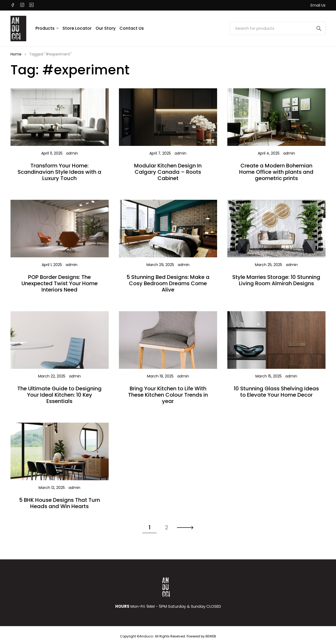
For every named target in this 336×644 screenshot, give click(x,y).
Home (16, 54)
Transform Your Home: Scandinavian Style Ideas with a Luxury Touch (59, 172)
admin (72, 153)
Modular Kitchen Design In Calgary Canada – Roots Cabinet (168, 172)
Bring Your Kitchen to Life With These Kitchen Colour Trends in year (168, 395)
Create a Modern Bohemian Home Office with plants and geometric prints (276, 172)
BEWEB (211, 636)
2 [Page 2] (167, 527)
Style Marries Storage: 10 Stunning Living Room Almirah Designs (276, 280)
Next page (185, 528)
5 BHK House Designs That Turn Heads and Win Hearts (60, 503)
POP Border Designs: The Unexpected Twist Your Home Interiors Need (60, 283)
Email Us (318, 5)
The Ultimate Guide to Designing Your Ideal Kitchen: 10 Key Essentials (59, 395)
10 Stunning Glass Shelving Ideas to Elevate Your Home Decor (276, 392)
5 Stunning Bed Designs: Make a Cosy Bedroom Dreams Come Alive (168, 283)
